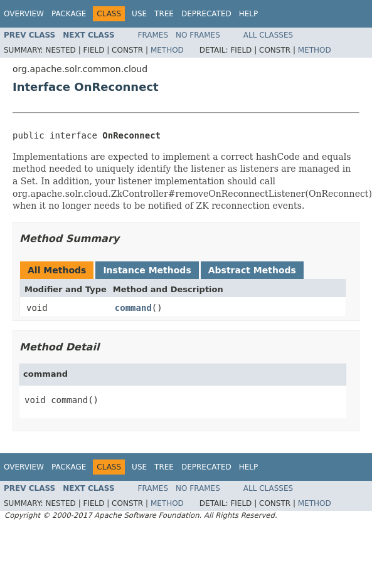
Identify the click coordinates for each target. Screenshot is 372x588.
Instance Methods (147, 270)
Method (167, 50)
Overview (24, 14)
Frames (153, 35)
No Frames (198, 35)
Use (139, 14)
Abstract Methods (252, 270)
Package (69, 14)
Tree (164, 14)
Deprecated (206, 14)
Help (249, 14)
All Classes (268, 35)
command (133, 308)
